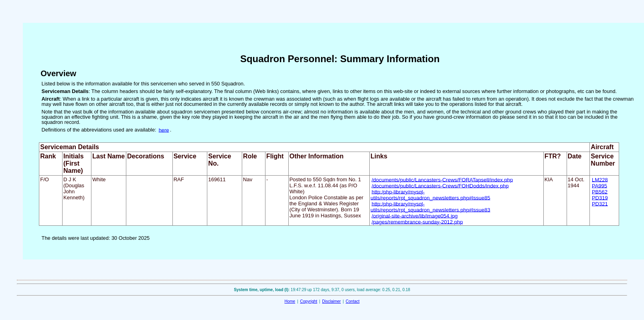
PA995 (599, 185)
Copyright (309, 301)
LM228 (600, 179)
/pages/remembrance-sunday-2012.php (417, 222)
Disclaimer (331, 301)
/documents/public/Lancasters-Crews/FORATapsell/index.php (442, 179)
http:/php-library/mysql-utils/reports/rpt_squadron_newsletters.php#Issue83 (430, 207)
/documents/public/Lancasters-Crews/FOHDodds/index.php (440, 185)
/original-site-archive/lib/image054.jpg (415, 216)
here (164, 130)
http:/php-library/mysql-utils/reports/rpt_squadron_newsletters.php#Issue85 (430, 194)
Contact (352, 301)
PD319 (600, 197)
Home (290, 301)
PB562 (600, 191)
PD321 (600, 204)
